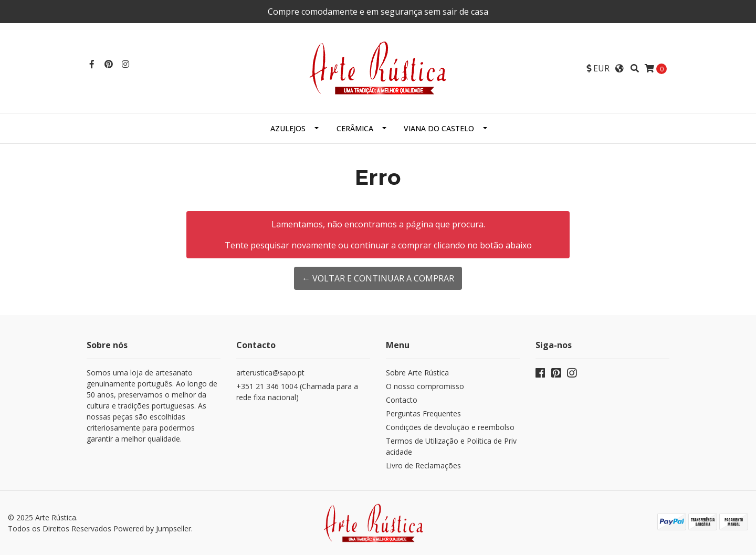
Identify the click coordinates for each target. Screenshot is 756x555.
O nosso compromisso (425, 386)
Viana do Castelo (439, 128)
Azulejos (288, 128)
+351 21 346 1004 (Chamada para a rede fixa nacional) (297, 392)
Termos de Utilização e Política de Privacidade (451, 446)
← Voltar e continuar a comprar (378, 278)
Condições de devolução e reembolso (450, 427)
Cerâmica (355, 128)
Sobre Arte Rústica (417, 373)
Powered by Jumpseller (152, 528)
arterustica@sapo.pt (270, 373)
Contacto (402, 400)
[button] (598, 68)
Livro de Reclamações (423, 465)
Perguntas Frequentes (423, 413)
